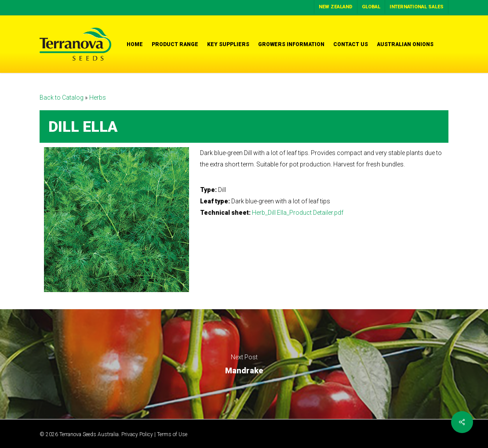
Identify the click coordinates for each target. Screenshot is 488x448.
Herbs (98, 98)
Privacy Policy (137, 434)
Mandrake (244, 364)
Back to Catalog (62, 98)
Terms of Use (172, 434)
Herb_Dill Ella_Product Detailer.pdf (298, 213)
